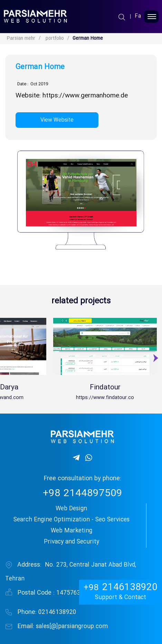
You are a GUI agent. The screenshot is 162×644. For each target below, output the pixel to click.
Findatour (105, 388)
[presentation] (155, 360)
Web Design (71, 509)
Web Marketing (72, 531)
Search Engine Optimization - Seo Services (72, 520)
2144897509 (83, 494)
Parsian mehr (21, 39)
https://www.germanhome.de (85, 96)
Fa (138, 16)
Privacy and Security (72, 542)
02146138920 (47, 612)
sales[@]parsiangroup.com (63, 627)
